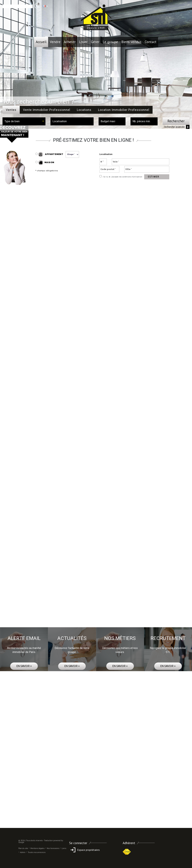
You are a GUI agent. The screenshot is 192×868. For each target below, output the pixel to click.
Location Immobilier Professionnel (124, 110)
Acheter (70, 42)
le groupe (110, 42)
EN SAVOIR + (24, 666)
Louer (83, 42)
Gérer (95, 42)
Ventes (11, 110)
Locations (84, 110)
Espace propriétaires (84, 850)
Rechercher (176, 121)
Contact (151, 42)
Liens (64, 848)
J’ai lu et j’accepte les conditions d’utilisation (122, 177)
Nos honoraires (53, 848)
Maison (46, 163)
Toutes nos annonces (37, 852)
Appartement (49, 154)
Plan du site (23, 848)
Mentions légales (37, 848)
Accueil (41, 42)
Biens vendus (131, 42)
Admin (23, 852)
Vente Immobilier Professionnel (47, 110)
